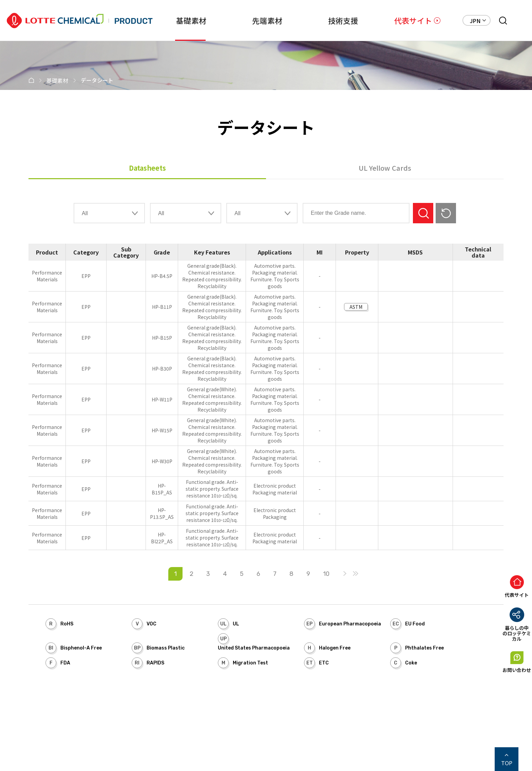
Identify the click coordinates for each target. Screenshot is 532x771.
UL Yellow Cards (385, 168)
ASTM (356, 307)
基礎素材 (191, 20)
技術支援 (343, 20)
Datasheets (147, 168)
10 (326, 574)
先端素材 (267, 20)
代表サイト (413, 20)
